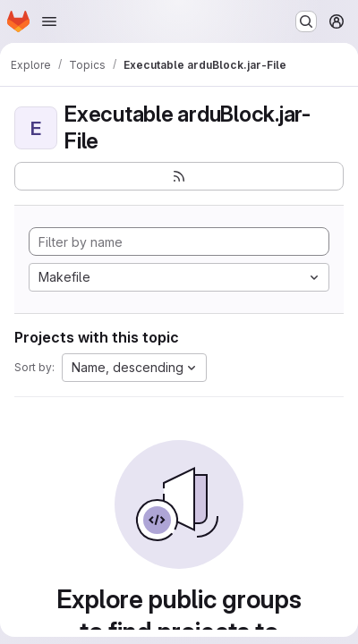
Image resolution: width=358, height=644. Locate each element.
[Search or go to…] (306, 21)
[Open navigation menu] (49, 21)
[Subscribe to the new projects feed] (179, 176)
